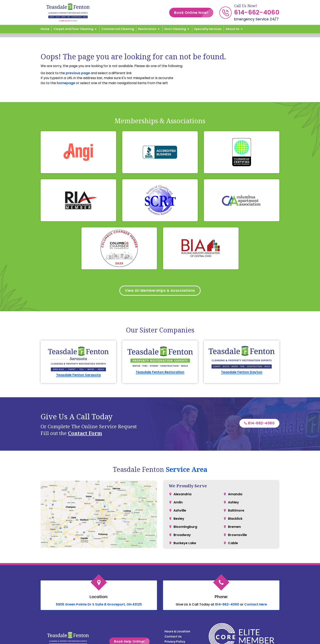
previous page (78, 73)
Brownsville (237, 536)
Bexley (179, 519)
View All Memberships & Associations (160, 291)
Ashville (180, 511)
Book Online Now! (194, 13)
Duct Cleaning (175, 29)
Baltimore (236, 511)
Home (45, 29)
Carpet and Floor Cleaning (73, 29)
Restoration (147, 29)
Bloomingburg (185, 528)
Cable (233, 544)
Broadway (182, 536)
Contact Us (173, 637)
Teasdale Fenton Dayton (242, 373)
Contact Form (85, 434)
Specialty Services (208, 29)
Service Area (187, 470)
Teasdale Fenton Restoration (160, 373)
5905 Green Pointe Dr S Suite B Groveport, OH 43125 (99, 605)
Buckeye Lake (185, 544)
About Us (233, 29)
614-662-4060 (257, 12)
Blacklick (235, 519)
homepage (66, 83)
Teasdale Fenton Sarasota (78, 376)
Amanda (235, 495)
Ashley (233, 503)
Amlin (178, 503)
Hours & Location (177, 632)
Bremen (234, 528)
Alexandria (182, 495)
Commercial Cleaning (118, 29)
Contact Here (256, 605)
